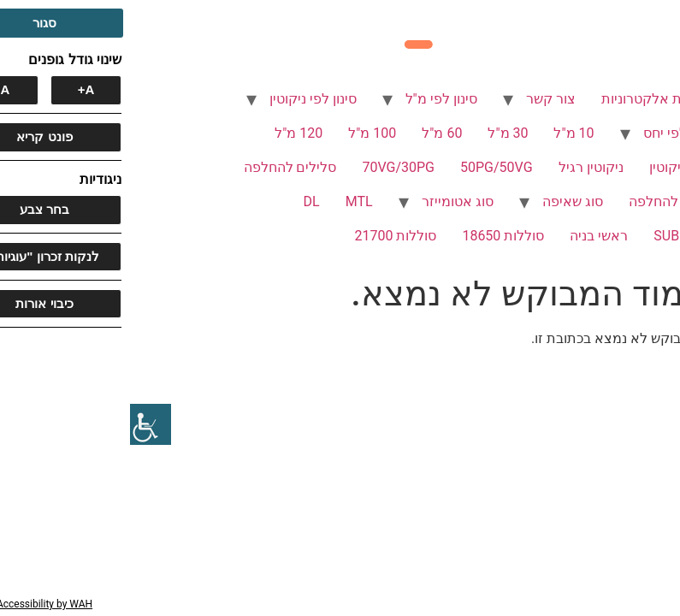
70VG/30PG (268, 167)
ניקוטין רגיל (461, 167)
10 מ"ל (443, 133)
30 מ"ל (378, 133)
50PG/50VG (367, 167)
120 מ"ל (169, 133)
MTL (229, 201)
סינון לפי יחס (549, 133)
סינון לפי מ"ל (311, 99)
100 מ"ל (242, 133)
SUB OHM (553, 236)
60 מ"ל (312, 133)
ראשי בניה (469, 236)
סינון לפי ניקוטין (183, 99)
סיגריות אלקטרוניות (528, 99)
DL (182, 201)
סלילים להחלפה (160, 167)
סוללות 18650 (373, 236)
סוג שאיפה (443, 201)
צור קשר (421, 99)
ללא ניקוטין (552, 167)
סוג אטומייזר (328, 201)
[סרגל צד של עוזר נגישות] (21, 424)
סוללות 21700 (265, 236)
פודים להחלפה (541, 201)
